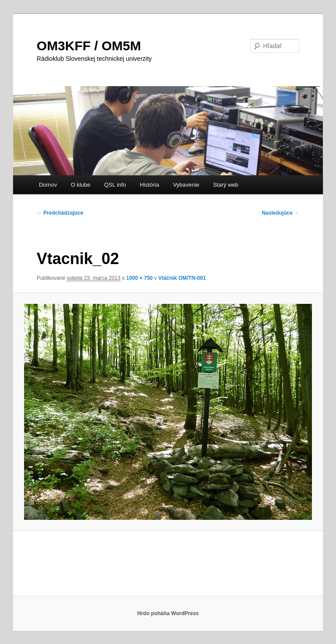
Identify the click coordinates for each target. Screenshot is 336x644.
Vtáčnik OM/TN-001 (182, 278)
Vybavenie (186, 185)
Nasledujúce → (280, 213)
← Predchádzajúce (60, 213)
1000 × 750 (140, 278)
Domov (48, 185)
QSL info (115, 185)
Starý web (226, 185)
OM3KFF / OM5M (89, 46)
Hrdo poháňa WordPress (168, 613)
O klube (81, 185)
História (150, 185)
